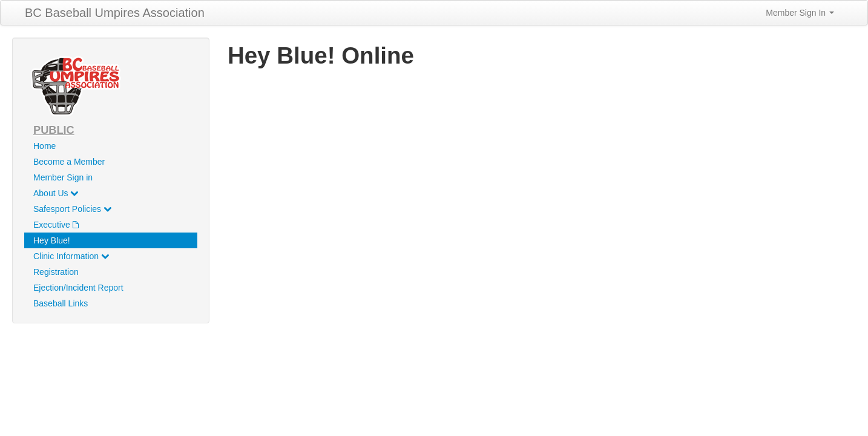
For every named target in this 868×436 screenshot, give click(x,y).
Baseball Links (61, 303)
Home (44, 146)
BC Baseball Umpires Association (115, 13)
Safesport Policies (72, 209)
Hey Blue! (52, 240)
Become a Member (69, 162)
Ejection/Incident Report (78, 288)
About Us (56, 193)
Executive (56, 225)
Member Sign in (63, 177)
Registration (56, 272)
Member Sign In (800, 13)
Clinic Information (71, 256)
